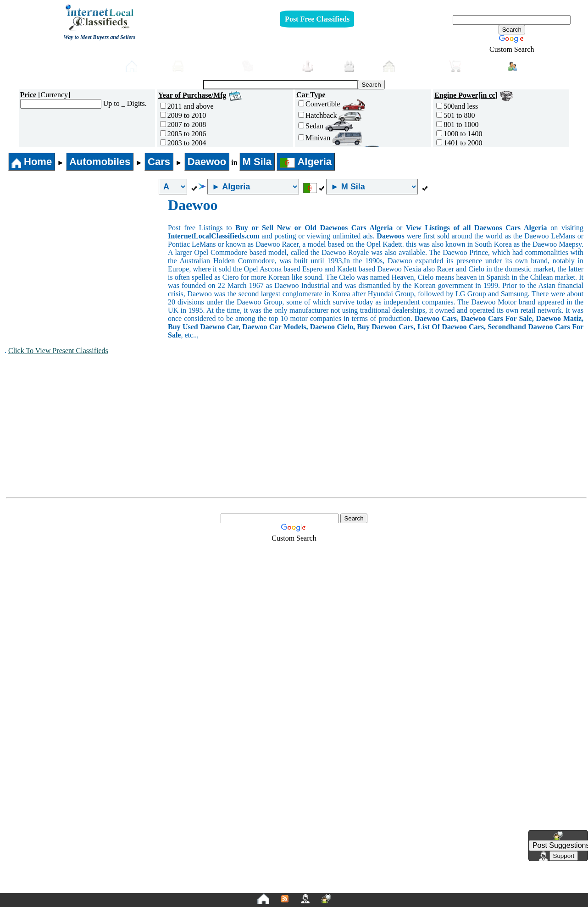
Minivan (330, 138)
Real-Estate (411, 66)
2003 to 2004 (183, 143)
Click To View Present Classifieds (58, 351)
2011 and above (187, 106)
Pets (358, 66)
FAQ (365, 885)
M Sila (257, 162)
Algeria (306, 162)
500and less (457, 106)
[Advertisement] (86, 265)
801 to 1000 (457, 124)
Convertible (332, 104)
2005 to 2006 (183, 134)
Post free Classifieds (81, 65)
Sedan (325, 126)
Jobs (318, 66)
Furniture (267, 66)
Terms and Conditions (316, 885)
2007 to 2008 (183, 124)
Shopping (474, 66)
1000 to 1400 (459, 134)
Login (525, 66)
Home (144, 66)
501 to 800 (455, 115)
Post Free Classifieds (317, 19)
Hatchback (330, 115)
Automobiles (202, 66)
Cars (159, 162)
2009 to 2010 (183, 115)
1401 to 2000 (459, 143)
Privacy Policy (238, 885)
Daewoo (207, 162)
